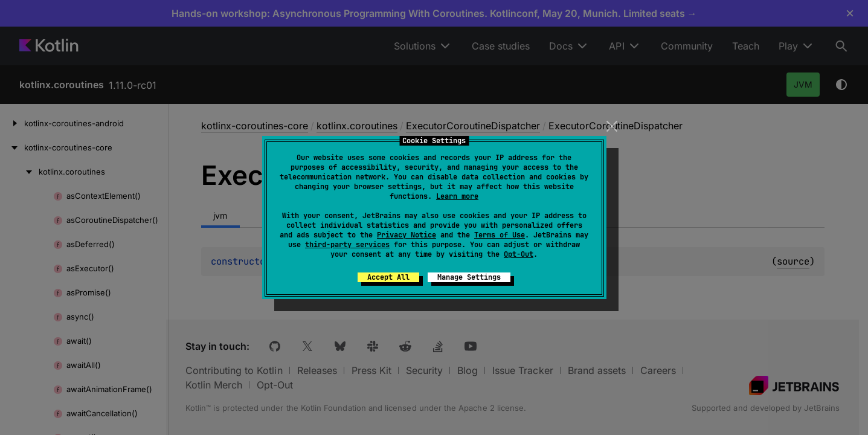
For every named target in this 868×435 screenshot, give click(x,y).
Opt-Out (519, 254)
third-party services (347, 245)
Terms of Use (500, 235)
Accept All (388, 277)
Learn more (457, 196)
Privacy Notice (407, 235)
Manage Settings (469, 277)
